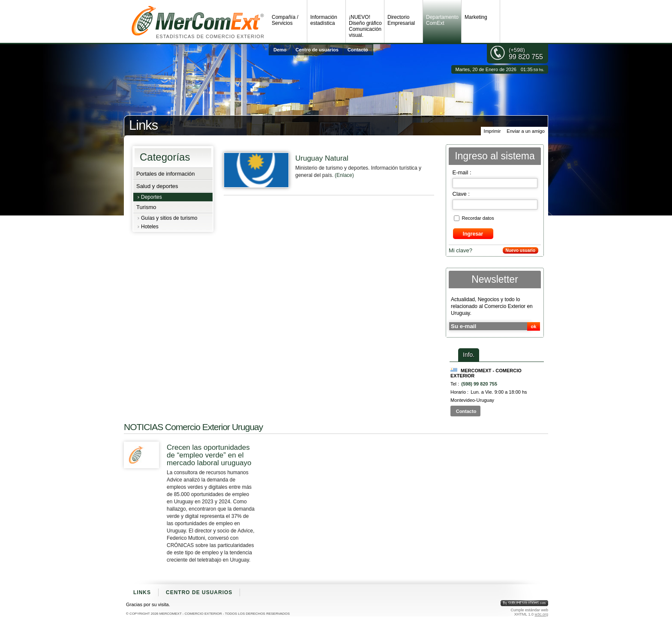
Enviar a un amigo (526, 131)
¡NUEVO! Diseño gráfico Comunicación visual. (365, 26)
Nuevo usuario (520, 250)
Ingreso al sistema (495, 156)
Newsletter (495, 280)
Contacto (358, 50)
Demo (280, 50)
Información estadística (324, 20)
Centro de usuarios (317, 50)
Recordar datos (478, 218)
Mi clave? (460, 250)
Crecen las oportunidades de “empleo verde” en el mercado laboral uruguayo (209, 455)
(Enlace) (344, 175)
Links (142, 592)
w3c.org (541, 614)
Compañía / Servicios (285, 20)
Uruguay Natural (322, 158)
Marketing (476, 17)
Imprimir (492, 131)
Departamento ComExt (442, 20)
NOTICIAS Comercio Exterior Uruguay (193, 427)
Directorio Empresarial (401, 20)
